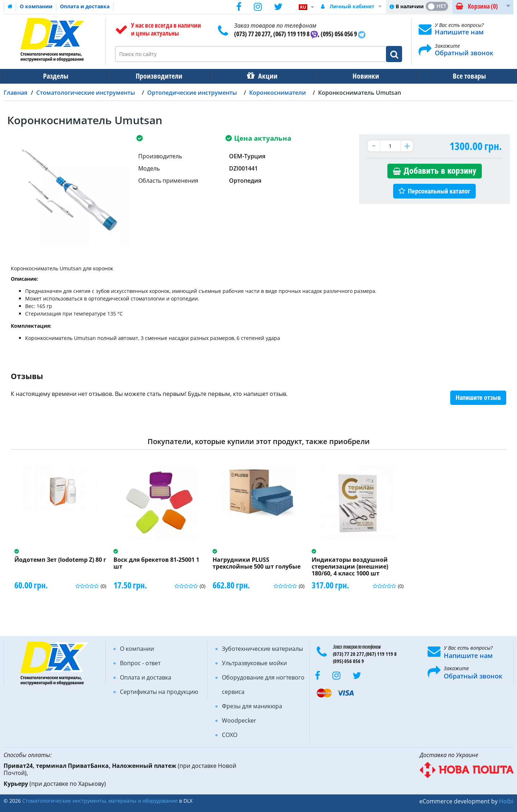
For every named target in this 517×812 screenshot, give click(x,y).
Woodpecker (239, 720)
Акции (264, 76)
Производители (157, 76)
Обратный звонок (464, 53)
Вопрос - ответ (140, 663)
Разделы (55, 76)
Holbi (506, 801)
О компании (36, 6)
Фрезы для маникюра (252, 706)
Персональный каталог (439, 191)
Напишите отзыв (478, 398)
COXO (230, 735)
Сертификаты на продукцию (159, 692)
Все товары (463, 76)
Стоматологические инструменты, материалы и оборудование (100, 801)
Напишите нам (459, 32)
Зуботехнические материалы (262, 649)
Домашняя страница (10, 6)
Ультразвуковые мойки (254, 663)
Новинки (361, 76)
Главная (15, 93)
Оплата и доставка (85, 6)
